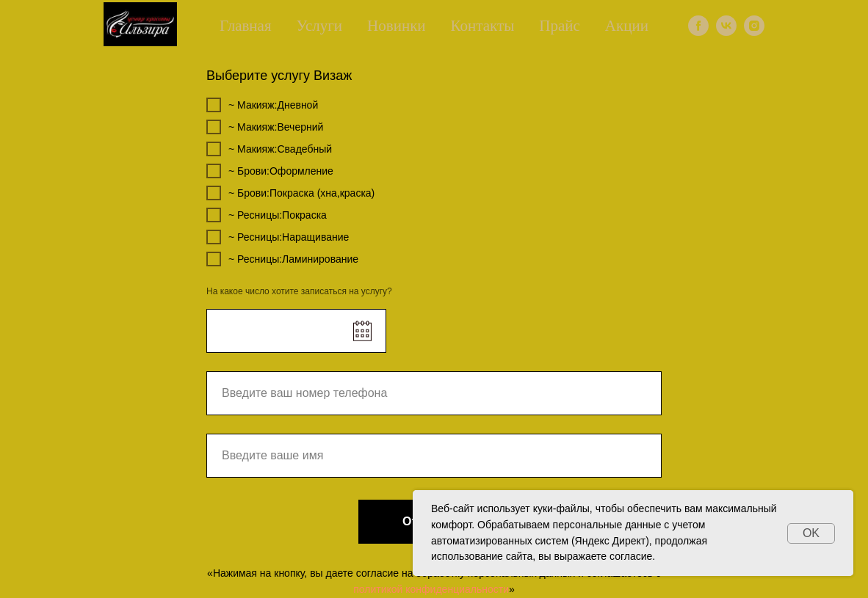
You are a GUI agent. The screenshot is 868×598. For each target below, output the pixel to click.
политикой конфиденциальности (431, 589)
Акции (627, 26)
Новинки (397, 26)
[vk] (726, 26)
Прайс (560, 26)
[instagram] (754, 26)
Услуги (320, 26)
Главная (246, 26)
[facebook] (698, 26)
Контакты (483, 26)
